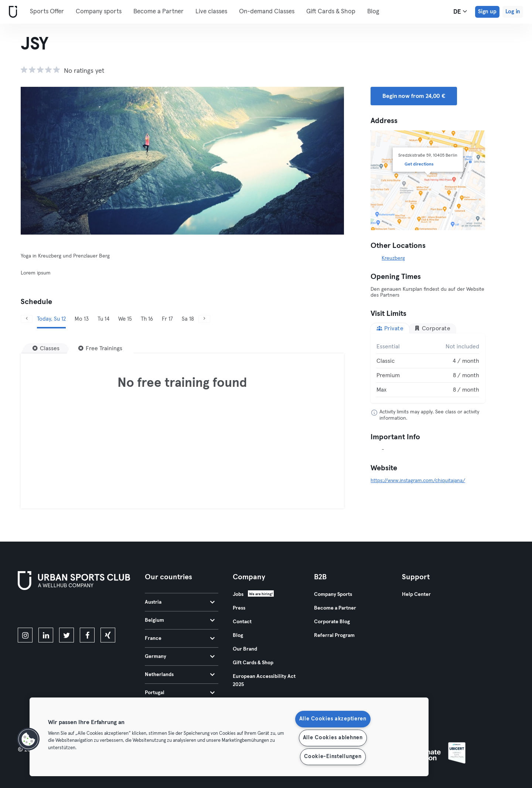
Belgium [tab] (180, 620)
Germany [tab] (180, 656)
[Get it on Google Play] (97, 610)
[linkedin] (46, 635)
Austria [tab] (180, 602)
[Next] (204, 319)
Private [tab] (390, 328)
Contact (242, 622)
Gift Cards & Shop (331, 12)
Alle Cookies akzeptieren (333, 719)
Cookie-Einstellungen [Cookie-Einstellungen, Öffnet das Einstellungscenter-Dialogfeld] (333, 757)
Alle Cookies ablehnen (333, 738)
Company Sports (333, 594)
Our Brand (245, 649)
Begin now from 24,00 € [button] (414, 96)
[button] (28, 739)
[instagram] (25, 635)
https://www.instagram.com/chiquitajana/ (418, 481)
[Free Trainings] (100, 348)
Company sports (99, 12)
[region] (229, 737)
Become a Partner (158, 12)
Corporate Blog (332, 622)
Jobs (238, 594)
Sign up (487, 12)
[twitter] (66, 635)
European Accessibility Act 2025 (264, 680)
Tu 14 (103, 319)
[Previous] (27, 319)
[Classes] (46, 348)
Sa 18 (188, 319)
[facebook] (87, 635)
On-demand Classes (267, 12)
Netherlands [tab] (180, 675)
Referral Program (334, 635)
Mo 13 (82, 319)
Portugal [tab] (180, 693)
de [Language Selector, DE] (460, 11)
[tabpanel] (428, 368)
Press (239, 608)
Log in (513, 12)
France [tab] (180, 638)
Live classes (211, 12)
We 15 (125, 319)
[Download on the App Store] (43, 610)
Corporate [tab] (432, 328)
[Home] (11, 12)
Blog (373, 12)
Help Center (416, 594)
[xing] (108, 635)
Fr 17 (167, 319)
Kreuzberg (393, 258)
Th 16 (147, 319)
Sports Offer (47, 12)
